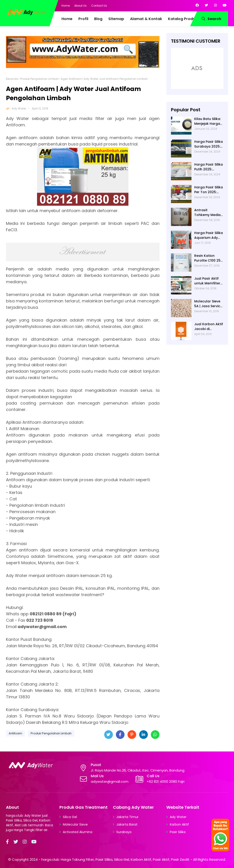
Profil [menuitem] (83, 19)
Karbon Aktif (179, 824)
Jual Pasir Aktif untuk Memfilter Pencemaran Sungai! (207, 281)
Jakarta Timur (127, 817)
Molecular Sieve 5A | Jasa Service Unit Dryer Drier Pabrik (208, 304)
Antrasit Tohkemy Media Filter (207, 213)
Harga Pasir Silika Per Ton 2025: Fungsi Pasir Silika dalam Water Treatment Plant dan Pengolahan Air (209, 190)
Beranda (12, 79)
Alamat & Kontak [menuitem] (146, 19)
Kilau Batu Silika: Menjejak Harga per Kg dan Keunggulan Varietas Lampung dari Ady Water (207, 121)
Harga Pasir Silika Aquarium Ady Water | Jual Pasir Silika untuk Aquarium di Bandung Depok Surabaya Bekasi (209, 235)
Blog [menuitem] (98, 19)
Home (66, 6)
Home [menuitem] (67, 19)
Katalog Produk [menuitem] (183, 19)
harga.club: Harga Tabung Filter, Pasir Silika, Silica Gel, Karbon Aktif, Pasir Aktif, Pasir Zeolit (115, 859)
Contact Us (99, 6)
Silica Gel (70, 817)
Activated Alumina (78, 832)
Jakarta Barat (127, 824)
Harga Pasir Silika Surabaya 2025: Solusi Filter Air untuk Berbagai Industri (209, 144)
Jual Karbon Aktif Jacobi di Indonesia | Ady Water (209, 327)
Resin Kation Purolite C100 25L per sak (208, 258)
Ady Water (19, 108)
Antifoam (15, 733)
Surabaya (124, 832)
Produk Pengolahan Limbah (40, 79)
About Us (80, 6)
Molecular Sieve (75, 824)
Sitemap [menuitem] (116, 19)
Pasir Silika (178, 832)
